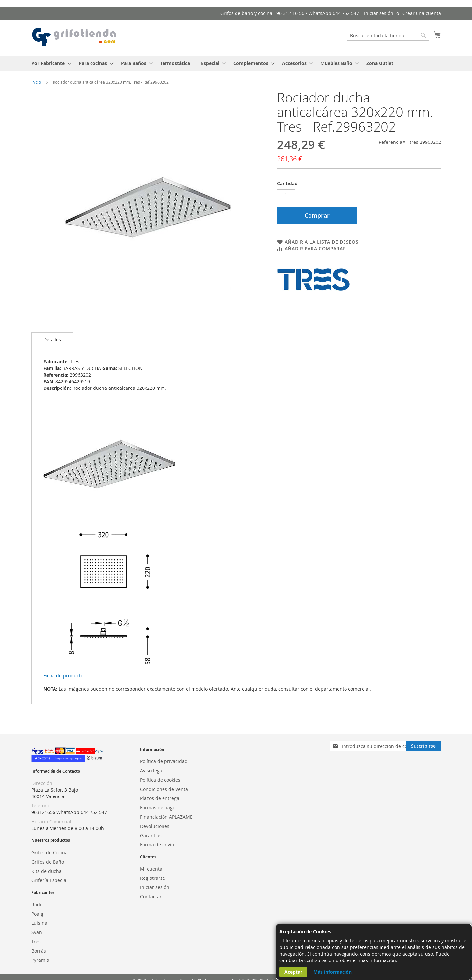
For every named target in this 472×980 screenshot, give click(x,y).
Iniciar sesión (379, 13)
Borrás (39, 951)
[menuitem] (49, 63)
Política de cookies (160, 780)
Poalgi (38, 914)
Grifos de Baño (48, 862)
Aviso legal (152, 771)
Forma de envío (157, 845)
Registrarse (153, 878)
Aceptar (293, 972)
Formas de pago (158, 808)
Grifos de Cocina (50, 853)
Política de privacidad (164, 761)
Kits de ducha (47, 871)
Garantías (151, 835)
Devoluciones (155, 826)
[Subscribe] (423, 746)
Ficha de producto (63, 676)
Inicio (36, 82)
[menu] (236, 63)
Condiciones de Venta (164, 789)
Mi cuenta (151, 869)
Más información (333, 972)
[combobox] (388, 35)
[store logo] (74, 37)
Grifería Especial (50, 880)
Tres (36, 941)
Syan (37, 932)
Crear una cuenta (422, 13)
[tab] (52, 340)
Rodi (36, 904)
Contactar (151, 897)
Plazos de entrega (160, 798)
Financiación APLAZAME (166, 817)
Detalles (52, 339)
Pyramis (40, 960)
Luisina (39, 923)
